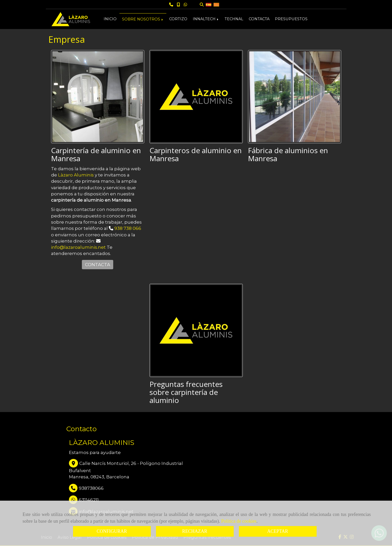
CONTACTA (259, 19)
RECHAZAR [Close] (195, 531)
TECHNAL (234, 19)
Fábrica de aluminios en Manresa (288, 154)
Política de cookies (239, 521)
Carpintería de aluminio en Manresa (96, 154)
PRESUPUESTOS (291, 19)
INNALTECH (206, 19)
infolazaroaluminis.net (78, 247)
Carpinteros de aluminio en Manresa (196, 154)
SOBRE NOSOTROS (143, 19)
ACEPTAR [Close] (278, 531)
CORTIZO (178, 19)
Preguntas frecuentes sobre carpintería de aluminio (186, 392)
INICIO (110, 19)
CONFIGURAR (112, 531)
